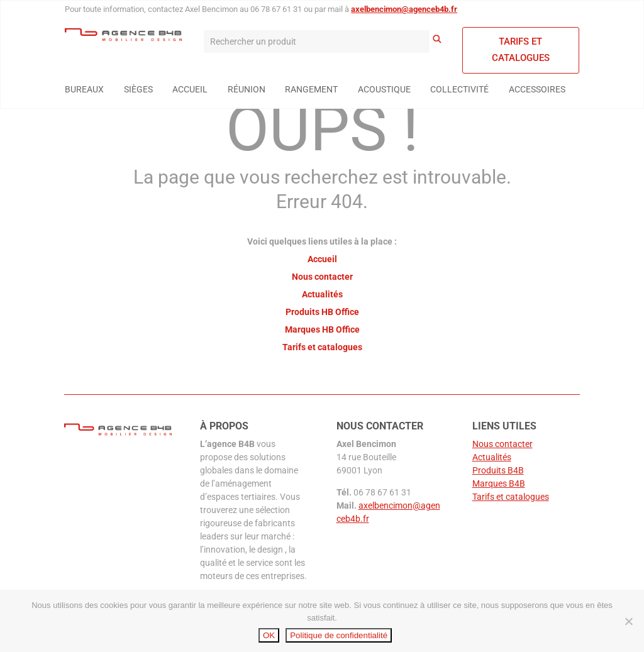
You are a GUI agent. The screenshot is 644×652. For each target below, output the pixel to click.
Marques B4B (499, 483)
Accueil (322, 259)
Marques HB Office (322, 329)
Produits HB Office (322, 312)
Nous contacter (322, 277)
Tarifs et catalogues (521, 50)
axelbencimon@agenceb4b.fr (404, 9)
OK (269, 635)
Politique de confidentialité (339, 635)
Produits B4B (498, 470)
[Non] (628, 621)
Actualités (322, 294)
